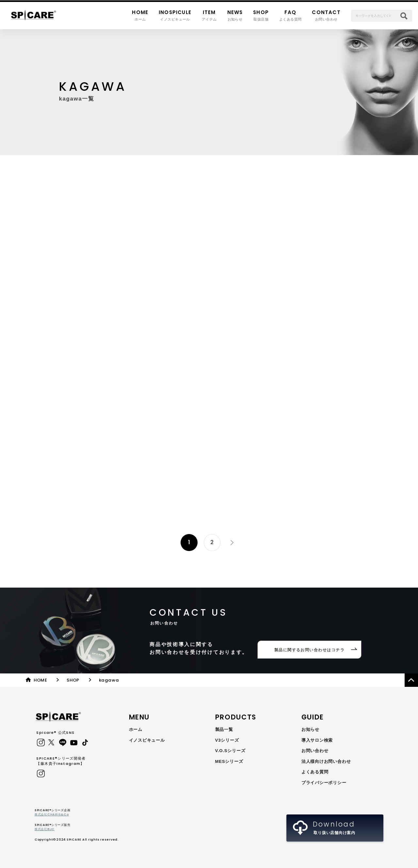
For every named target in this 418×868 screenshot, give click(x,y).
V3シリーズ (227, 740)
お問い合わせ (315, 751)
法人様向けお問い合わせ (326, 761)
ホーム (136, 729)
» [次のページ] (232, 542)
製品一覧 (224, 729)
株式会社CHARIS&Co (52, 814)
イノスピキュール (147, 740)
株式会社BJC (45, 829)
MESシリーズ (229, 761)
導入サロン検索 (317, 740)
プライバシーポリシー (324, 783)
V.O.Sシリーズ (230, 751)
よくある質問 (315, 772)
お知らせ (310, 729)
